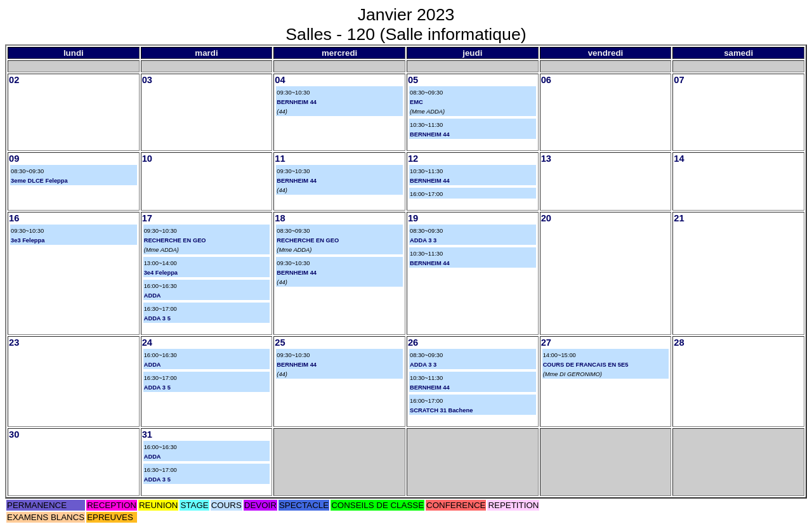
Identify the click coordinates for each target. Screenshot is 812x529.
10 (147, 159)
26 (413, 343)
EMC (416, 102)
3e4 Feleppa (161, 273)
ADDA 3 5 (157, 318)
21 (679, 218)
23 (14, 343)
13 (546, 159)
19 (413, 218)
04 (280, 80)
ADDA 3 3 (423, 240)
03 (147, 80)
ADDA (153, 296)
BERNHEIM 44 (297, 102)
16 (14, 218)
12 (413, 159)
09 (14, 159)
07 (679, 80)
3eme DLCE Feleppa (39, 181)
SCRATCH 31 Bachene (441, 410)
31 (147, 434)
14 (679, 159)
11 (280, 159)
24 (147, 343)
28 (679, 343)
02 (14, 80)
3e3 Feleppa (28, 240)
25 (280, 343)
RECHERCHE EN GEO (175, 240)
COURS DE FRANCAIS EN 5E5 (586, 365)
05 (413, 80)
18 (280, 218)
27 (546, 343)
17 (147, 218)
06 (546, 80)
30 (14, 434)
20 (546, 218)
